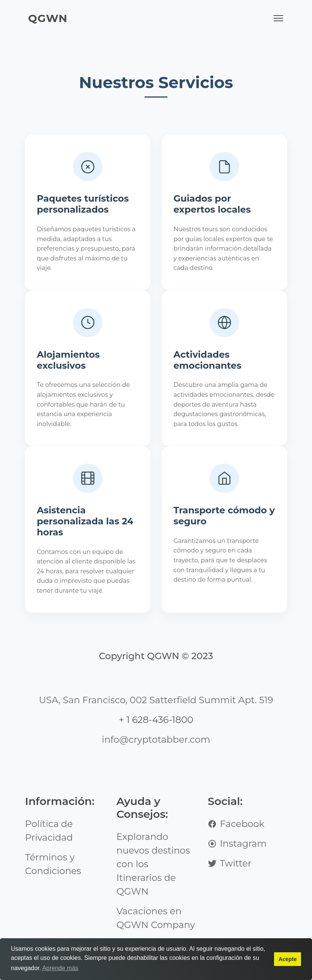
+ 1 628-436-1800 (156, 738)
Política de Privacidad (49, 848)
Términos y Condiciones (53, 882)
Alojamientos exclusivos (69, 387)
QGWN (48, 18)
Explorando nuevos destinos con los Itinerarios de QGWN (153, 882)
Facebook (236, 842)
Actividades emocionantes (208, 387)
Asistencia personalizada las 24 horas (86, 561)
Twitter (229, 881)
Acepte (288, 959)
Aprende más (60, 968)
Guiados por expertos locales (213, 206)
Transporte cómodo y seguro (221, 555)
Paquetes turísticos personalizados (83, 206)
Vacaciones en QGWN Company (156, 936)
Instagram (237, 861)
